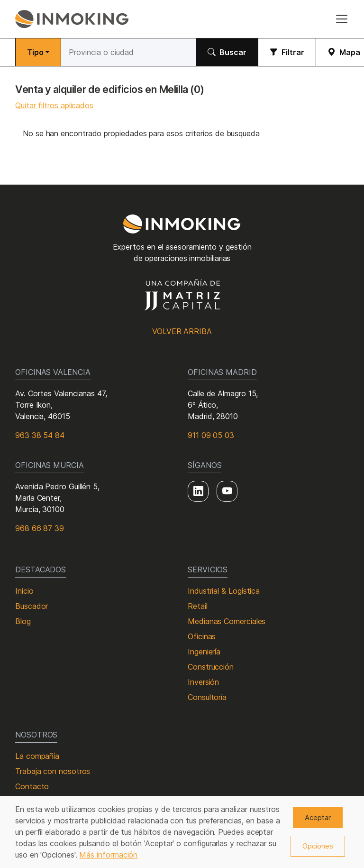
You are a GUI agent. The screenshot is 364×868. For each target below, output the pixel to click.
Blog (23, 621)
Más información (108, 855)
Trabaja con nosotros (53, 771)
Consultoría (207, 697)
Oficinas (202, 636)
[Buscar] (128, 52)
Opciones (318, 846)
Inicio (24, 591)
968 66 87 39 (40, 528)
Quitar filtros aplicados (54, 105)
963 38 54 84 (40, 435)
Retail (198, 606)
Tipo (35, 52)
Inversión (203, 682)
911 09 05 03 (211, 435)
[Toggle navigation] (342, 19)
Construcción (211, 667)
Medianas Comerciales (227, 621)
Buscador (32, 606)
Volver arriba (182, 331)
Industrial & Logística (224, 591)
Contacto (32, 786)
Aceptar (318, 817)
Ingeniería (204, 652)
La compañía (37, 756)
